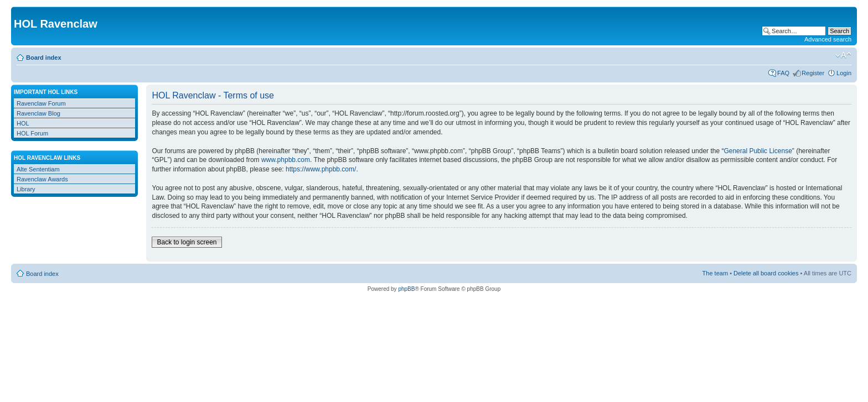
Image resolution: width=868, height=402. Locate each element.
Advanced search (828, 39)
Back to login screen (187, 242)
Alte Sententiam (38, 169)
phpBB (406, 289)
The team (715, 273)
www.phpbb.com (286, 160)
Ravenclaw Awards (42, 179)
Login (844, 73)
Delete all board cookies (766, 273)
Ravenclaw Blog (38, 113)
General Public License (758, 151)
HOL (23, 123)
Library (26, 189)
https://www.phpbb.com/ (321, 169)
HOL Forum (32, 133)
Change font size (843, 55)
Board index (44, 58)
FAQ (783, 73)
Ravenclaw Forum (41, 103)
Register (813, 73)
